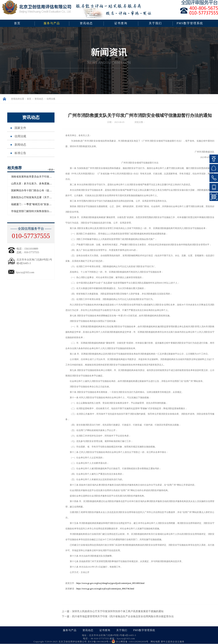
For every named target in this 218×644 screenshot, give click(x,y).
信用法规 (51, 99)
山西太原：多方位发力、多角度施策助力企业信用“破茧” (43, 184)
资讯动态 (39, 99)
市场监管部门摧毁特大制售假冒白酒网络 (34, 211)
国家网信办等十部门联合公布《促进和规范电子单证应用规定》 (47, 190)
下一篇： (118, 616)
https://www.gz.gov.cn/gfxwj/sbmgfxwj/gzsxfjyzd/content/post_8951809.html (110, 583)
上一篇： (113, 611)
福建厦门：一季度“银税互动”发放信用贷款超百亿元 (40, 204)
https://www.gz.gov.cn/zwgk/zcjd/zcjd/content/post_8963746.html (105, 589)
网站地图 (155, 642)
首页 (17, 23)
